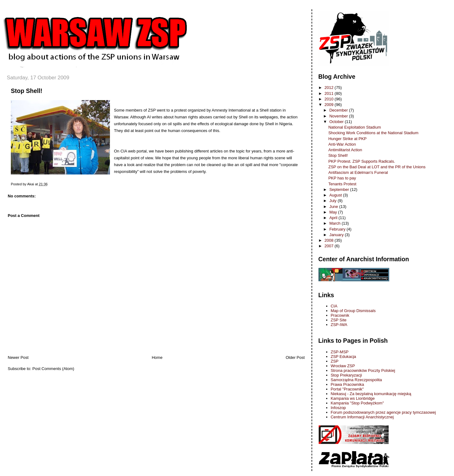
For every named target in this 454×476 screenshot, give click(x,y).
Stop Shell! (27, 91)
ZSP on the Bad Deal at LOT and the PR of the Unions (377, 167)
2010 (330, 99)
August (336, 195)
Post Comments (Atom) (53, 369)
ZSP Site (339, 320)
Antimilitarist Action (345, 150)
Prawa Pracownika (347, 384)
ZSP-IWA (339, 325)
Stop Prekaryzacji (346, 375)
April (334, 218)
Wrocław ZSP (343, 366)
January (337, 235)
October (337, 122)
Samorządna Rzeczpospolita (356, 380)
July (333, 201)
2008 (330, 240)
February (338, 229)
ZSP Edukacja (343, 357)
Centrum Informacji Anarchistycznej (362, 417)
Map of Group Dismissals (353, 311)
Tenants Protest (342, 184)
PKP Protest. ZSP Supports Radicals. (362, 161)
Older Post (295, 357)
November (339, 116)
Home (157, 357)
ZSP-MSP (340, 352)
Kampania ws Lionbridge (353, 398)
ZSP (335, 361)
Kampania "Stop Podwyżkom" (357, 403)
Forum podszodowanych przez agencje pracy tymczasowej (383, 412)
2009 (330, 105)
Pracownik (340, 315)
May (334, 212)
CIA (334, 306)
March (335, 223)
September (340, 190)
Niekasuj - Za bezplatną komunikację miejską (371, 394)
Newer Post (18, 357)
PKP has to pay (342, 178)
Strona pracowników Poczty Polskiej (363, 370)
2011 (330, 93)
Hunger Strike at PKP (347, 139)
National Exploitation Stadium (355, 127)
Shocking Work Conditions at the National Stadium (373, 133)
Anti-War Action (342, 144)
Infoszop (338, 408)
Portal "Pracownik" (347, 389)
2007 (330, 246)
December (339, 110)
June (334, 207)
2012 (330, 88)
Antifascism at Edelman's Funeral (358, 172)
